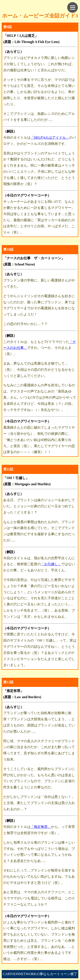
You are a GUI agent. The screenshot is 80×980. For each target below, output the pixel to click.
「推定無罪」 (41, 827)
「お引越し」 (51, 564)
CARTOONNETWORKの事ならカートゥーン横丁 (40, 974)
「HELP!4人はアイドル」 (50, 138)
